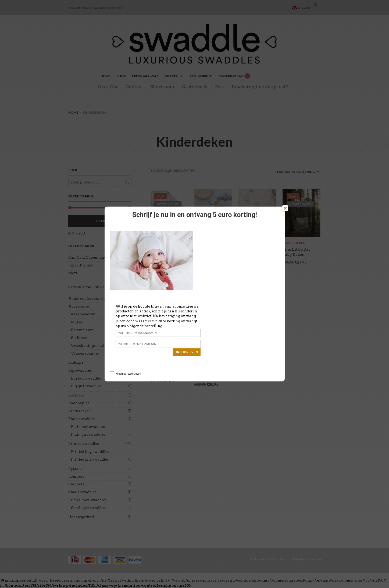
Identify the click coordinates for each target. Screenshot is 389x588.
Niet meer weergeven (128, 374)
